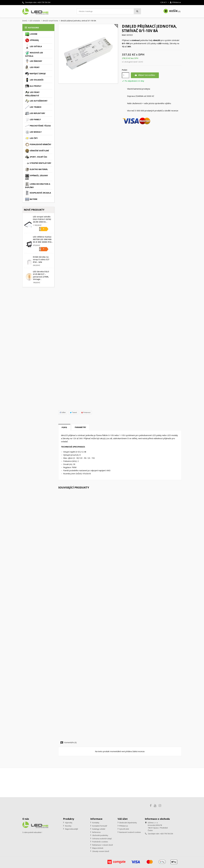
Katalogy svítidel (98, 829)
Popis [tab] (64, 427)
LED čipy (31, 138)
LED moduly (33, 132)
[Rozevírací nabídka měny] (164, 2)
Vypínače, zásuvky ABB (36, 177)
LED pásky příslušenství (32, 94)
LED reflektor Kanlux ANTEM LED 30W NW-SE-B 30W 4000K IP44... (43, 239)
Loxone (31, 34)
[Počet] (126, 75)
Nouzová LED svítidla (34, 54)
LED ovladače (34, 80)
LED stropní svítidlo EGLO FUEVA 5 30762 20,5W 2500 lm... (42, 219)
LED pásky (32, 67)
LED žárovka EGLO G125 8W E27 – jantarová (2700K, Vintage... (41, 275)
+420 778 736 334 (44, 2)
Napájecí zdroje (35, 74)
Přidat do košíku (145, 75)
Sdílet (63, 412)
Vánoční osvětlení (37, 151)
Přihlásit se (124, 826)
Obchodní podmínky (100, 835)
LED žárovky (34, 61)
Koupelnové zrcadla (38, 193)
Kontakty (96, 823)
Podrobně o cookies (100, 842)
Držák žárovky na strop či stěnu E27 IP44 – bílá (41, 259)
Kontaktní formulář (99, 826)
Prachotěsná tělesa (38, 126)
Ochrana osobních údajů (102, 839)
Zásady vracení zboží (100, 851)
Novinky (68, 826)
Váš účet (123, 819)
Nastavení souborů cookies (130, 832)
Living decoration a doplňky (38, 185)
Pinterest (86, 412)
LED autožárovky (36, 101)
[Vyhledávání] (109, 11)
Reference (96, 832)
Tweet (73, 412)
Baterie (31, 199)
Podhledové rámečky (38, 145)
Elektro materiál (36, 169)
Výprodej (32, 40)
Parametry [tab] (80, 427)
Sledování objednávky (128, 823)
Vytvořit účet (124, 829)
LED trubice (33, 107)
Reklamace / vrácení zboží (102, 845)
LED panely (33, 120)
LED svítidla (34, 47)
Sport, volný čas (36, 157)
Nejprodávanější (71, 829)
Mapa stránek (98, 848)
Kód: (124, 35)
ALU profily (33, 86)
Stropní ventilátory (38, 163)
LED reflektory (35, 113)
